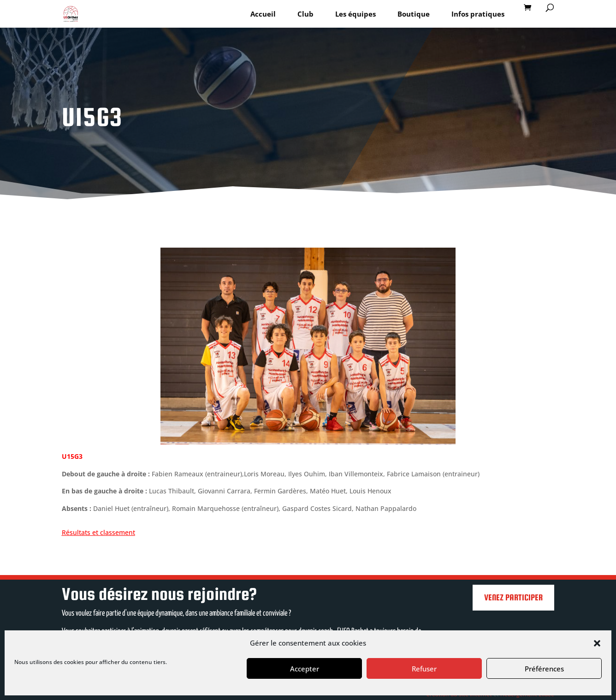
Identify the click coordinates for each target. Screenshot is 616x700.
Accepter (305, 669)
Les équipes (355, 14)
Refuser (424, 669)
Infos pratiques (478, 14)
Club (305, 14)
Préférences (544, 669)
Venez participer (513, 597)
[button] (597, 643)
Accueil (263, 14)
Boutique (414, 14)
